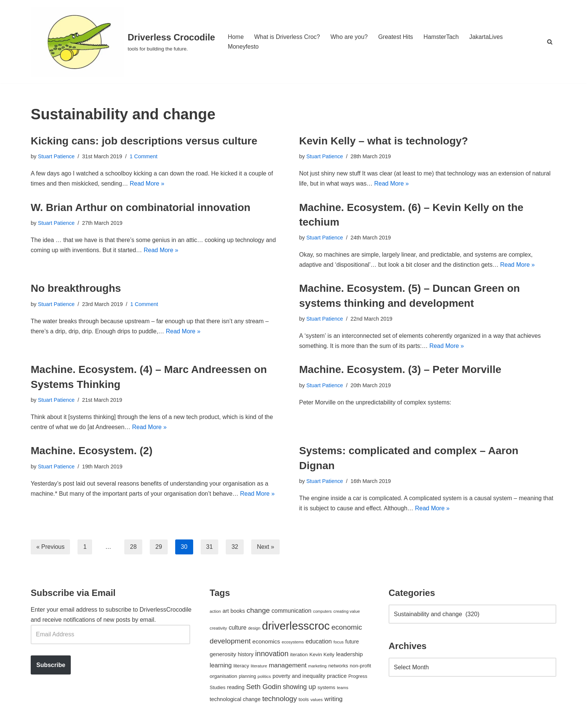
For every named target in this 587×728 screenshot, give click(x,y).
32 (235, 547)
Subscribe (51, 666)
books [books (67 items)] (238, 612)
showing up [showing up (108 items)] (299, 688)
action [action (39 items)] (215, 612)
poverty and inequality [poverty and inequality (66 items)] (299, 677)
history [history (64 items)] (246, 655)
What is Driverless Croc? (287, 37)
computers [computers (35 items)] (322, 612)
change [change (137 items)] (258, 611)
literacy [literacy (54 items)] (241, 666)
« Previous (51, 547)
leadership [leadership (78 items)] (349, 655)
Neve (38, 718)
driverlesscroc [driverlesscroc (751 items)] (296, 626)
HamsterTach (441, 37)
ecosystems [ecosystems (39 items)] (293, 643)
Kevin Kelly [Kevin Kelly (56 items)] (322, 655)
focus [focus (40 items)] (339, 643)
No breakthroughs (76, 289)
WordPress (98, 718)
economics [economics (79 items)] (266, 642)
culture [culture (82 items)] (238, 628)
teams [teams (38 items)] (343, 688)
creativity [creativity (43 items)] (218, 629)
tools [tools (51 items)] (303, 700)
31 (210, 547)
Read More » (147, 184)
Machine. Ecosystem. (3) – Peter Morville (400, 370)
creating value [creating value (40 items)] (347, 612)
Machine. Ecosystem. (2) (92, 451)
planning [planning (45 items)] (247, 677)
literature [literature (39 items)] (259, 667)
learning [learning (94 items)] (221, 666)
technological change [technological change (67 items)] (235, 700)
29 (159, 547)
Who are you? (349, 37)
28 (134, 547)
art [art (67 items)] (226, 612)
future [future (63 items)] (352, 642)
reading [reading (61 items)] (236, 688)
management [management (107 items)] (288, 666)
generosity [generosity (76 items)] (223, 655)
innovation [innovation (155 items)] (272, 654)
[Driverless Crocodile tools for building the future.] (123, 42)
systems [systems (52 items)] (326, 688)
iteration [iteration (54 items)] (299, 655)
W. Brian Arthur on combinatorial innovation (141, 207)
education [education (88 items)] (319, 642)
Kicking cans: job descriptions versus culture (144, 141)
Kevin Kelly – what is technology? (384, 141)
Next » (265, 547)
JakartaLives (486, 37)
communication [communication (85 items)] (291, 611)
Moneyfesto (243, 47)
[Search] (550, 42)
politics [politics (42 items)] (264, 677)
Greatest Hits (396, 37)
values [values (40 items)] (317, 700)
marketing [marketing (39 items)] (317, 667)
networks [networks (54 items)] (338, 666)
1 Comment (144, 156)
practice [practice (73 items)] (337, 677)
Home (236, 37)
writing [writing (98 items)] (333, 700)
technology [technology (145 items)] (279, 699)
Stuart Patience (56, 156)
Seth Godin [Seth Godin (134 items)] (264, 687)
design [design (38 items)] (254, 629)
